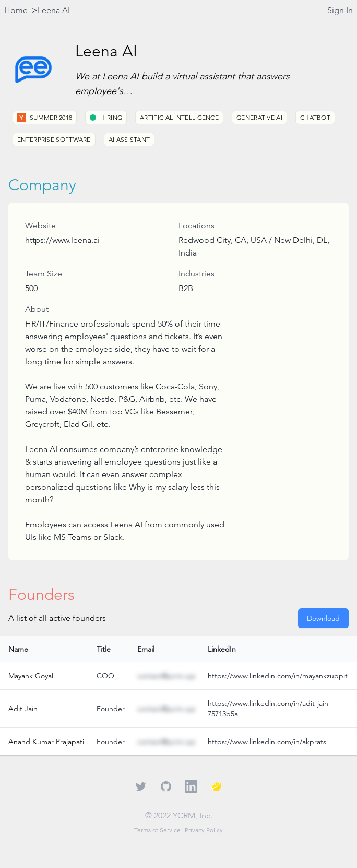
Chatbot (315, 117)
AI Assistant (129, 139)
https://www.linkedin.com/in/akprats (267, 742)
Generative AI (259, 117)
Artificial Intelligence (179, 117)
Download (323, 618)
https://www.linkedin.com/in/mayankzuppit (278, 676)
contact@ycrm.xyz (166, 676)
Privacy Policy (204, 830)
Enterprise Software (54, 139)
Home (16, 10)
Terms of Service (157, 830)
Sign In (340, 10)
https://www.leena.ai (62, 240)
